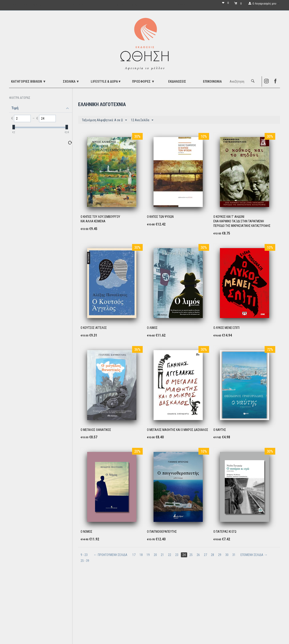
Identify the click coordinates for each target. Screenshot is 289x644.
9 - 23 (84, 555)
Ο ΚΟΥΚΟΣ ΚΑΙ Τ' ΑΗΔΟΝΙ (229, 217)
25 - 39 (85, 561)
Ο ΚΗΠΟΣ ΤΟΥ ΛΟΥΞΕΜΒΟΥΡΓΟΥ (100, 217)
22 (170, 555)
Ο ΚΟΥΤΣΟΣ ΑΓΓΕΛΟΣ (94, 328)
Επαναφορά (62, 143)
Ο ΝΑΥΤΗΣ (220, 430)
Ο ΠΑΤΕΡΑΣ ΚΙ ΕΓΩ (225, 532)
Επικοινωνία (212, 81)
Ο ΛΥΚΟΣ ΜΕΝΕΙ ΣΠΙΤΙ (226, 328)
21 (163, 555)
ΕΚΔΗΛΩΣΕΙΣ (177, 81)
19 (148, 555)
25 (192, 555)
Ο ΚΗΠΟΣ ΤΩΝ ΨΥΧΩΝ (160, 217)
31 (235, 555)
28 (213, 555)
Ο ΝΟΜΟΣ (86, 532)
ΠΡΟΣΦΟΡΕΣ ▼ (143, 81)
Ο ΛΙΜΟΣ (152, 328)
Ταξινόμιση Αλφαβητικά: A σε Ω (104, 120)
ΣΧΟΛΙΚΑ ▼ (71, 81)
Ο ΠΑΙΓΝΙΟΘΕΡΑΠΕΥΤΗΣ (162, 532)
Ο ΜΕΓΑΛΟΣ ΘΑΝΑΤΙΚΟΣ (96, 430)
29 (221, 555)
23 (177, 555)
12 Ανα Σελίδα (142, 120)
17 (134, 555)
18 (141, 555)
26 (199, 555)
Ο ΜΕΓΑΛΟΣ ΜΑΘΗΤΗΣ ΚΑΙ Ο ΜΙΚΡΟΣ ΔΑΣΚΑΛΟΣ (178, 430)
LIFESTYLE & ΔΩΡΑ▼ (106, 81)
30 (228, 555)
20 (156, 555)
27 (206, 555)
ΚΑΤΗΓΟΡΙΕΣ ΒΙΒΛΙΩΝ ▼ (29, 81)
